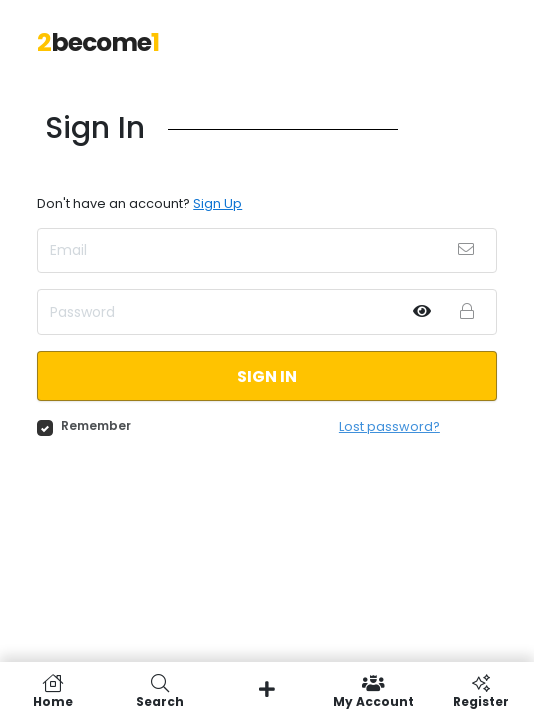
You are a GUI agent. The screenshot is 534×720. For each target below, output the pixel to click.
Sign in (267, 376)
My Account (373, 691)
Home (53, 691)
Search (160, 691)
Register (480, 691)
